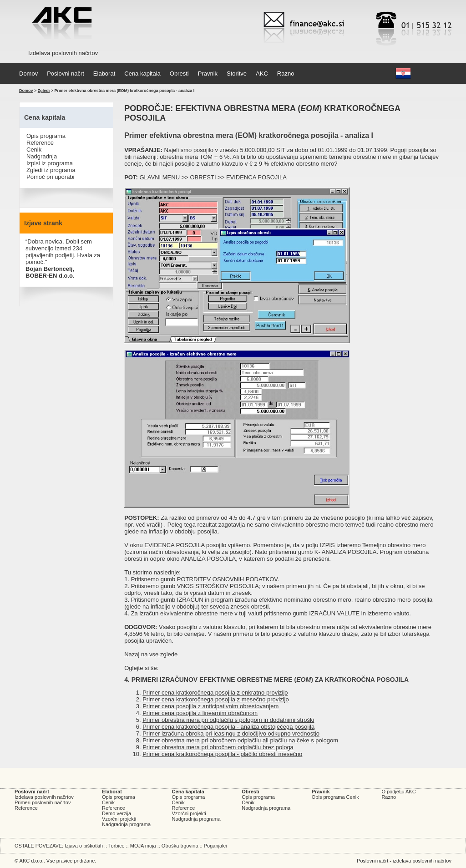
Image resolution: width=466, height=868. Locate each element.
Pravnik (208, 74)
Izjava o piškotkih (84, 846)
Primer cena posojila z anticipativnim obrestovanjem (210, 706)
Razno (286, 74)
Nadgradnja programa (126, 824)
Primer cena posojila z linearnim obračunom (200, 713)
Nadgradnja (42, 156)
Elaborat (104, 74)
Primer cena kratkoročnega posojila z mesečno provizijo (216, 699)
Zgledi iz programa (51, 170)
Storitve (237, 74)
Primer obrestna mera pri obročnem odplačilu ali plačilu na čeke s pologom (240, 740)
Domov (28, 74)
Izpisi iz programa (50, 163)
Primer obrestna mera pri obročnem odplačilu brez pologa (218, 747)
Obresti (179, 74)
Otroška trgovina (180, 846)
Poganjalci (215, 846)
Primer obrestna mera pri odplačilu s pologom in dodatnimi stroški (228, 720)
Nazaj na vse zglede (151, 654)
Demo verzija (116, 813)
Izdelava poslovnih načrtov (44, 797)
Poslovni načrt (66, 74)
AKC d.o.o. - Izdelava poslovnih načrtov (62, 25)
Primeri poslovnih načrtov (43, 802)
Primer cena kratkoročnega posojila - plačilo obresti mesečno (222, 754)
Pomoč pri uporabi (51, 177)
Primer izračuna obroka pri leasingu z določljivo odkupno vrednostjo (231, 733)
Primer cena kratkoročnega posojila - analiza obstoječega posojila (228, 727)
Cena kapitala (142, 74)
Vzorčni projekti (119, 819)
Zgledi (44, 91)
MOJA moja (143, 846)
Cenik (34, 150)
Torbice (116, 846)
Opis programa (46, 136)
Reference (40, 143)
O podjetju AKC (398, 792)
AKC (262, 74)
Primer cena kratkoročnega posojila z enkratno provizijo (215, 693)
